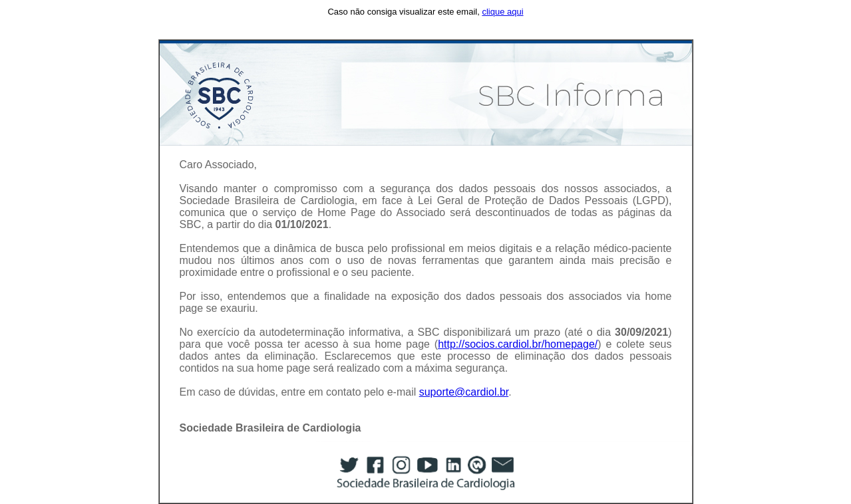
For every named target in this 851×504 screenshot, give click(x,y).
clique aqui (502, 12)
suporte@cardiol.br (464, 392)
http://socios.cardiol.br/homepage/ (518, 344)
